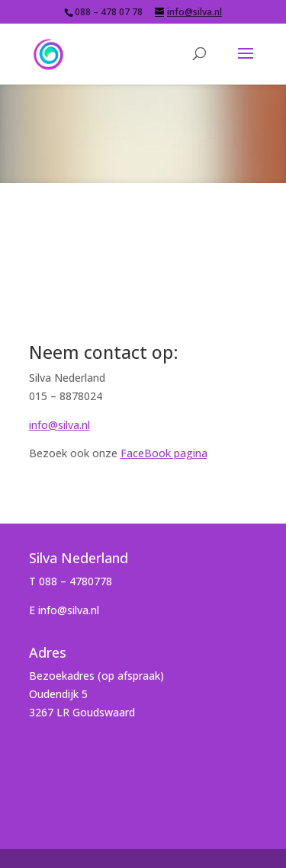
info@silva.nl (59, 425)
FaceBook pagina (164, 453)
